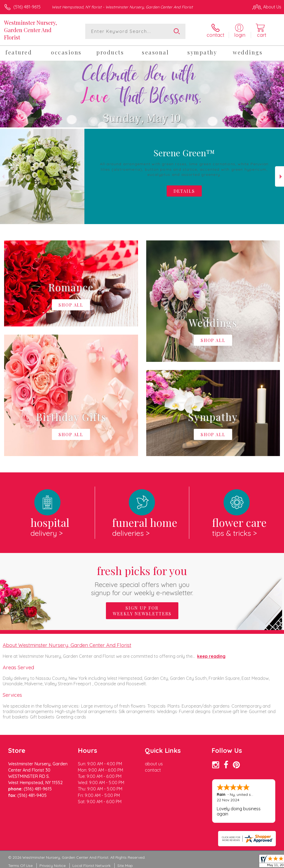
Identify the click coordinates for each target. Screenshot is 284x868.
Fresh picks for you (142, 580)
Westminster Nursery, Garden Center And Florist (30, 30)
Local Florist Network (91, 866)
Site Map (125, 866)
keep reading (211, 656)
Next (280, 177)
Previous (4, 177)
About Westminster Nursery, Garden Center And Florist (67, 645)
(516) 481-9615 (27, 7)
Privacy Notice (53, 866)
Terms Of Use (20, 866)
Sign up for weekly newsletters (142, 611)
